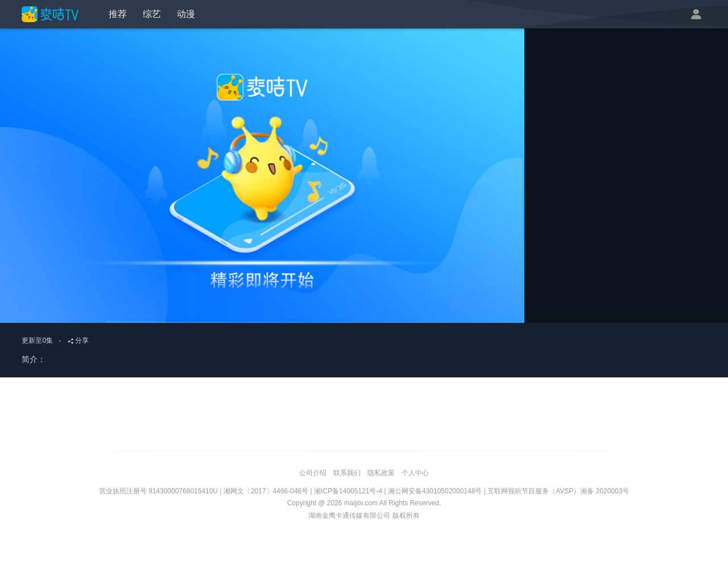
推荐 (118, 14)
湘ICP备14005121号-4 (348, 491)
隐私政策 (381, 473)
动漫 (186, 14)
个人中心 (415, 473)
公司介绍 (313, 473)
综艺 (152, 14)
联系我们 (347, 473)
